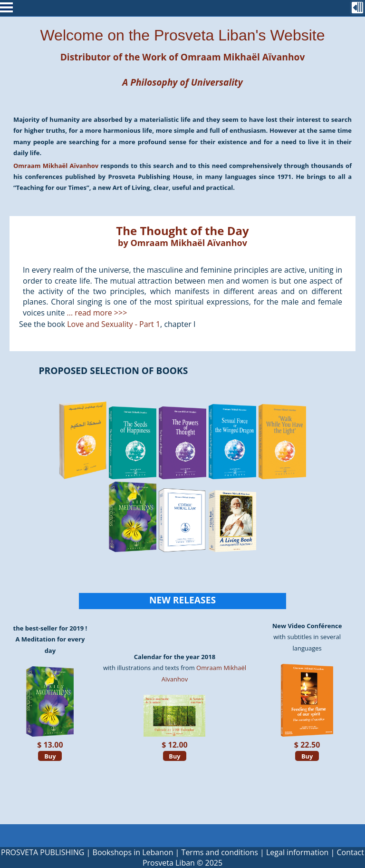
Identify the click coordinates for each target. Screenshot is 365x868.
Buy (50, 756)
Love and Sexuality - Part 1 (114, 324)
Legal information (297, 852)
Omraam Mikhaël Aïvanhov (243, 57)
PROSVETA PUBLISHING (43, 852)
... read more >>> (97, 313)
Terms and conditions (220, 852)
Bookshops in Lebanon (133, 852)
